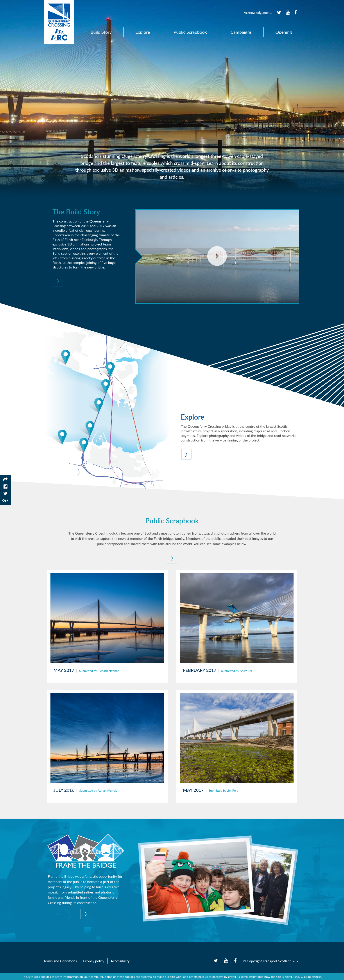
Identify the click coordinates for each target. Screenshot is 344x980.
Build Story (101, 32)
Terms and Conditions (60, 961)
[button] (86, 282)
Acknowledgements (258, 12)
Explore (143, 32)
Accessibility (120, 961)
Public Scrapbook (190, 32)
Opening (284, 32)
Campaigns (241, 32)
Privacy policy (94, 961)
